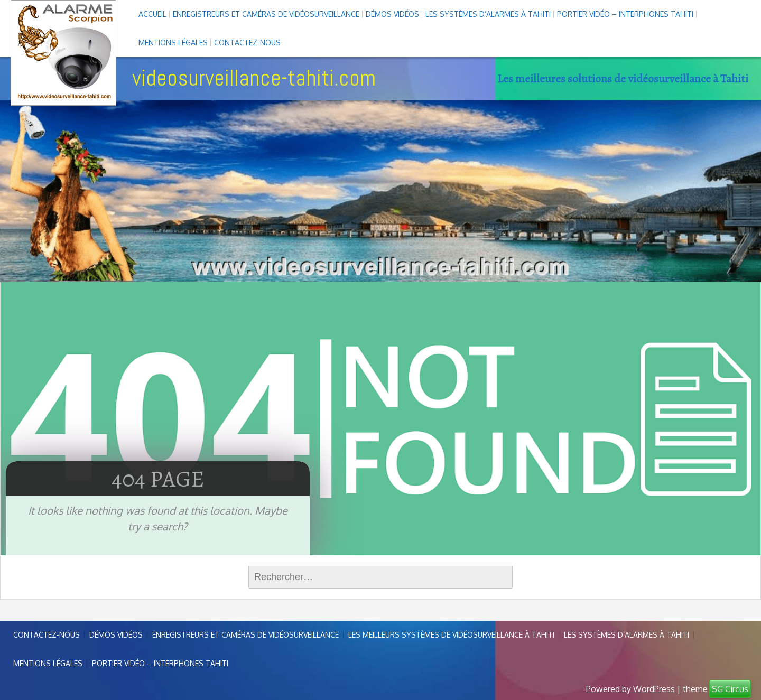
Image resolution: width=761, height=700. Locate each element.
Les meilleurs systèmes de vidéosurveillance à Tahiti (451, 635)
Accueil (152, 14)
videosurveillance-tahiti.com (254, 78)
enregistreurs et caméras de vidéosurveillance (266, 14)
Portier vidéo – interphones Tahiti (625, 14)
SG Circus (730, 689)
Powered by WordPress (630, 689)
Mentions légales (173, 43)
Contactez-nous (247, 43)
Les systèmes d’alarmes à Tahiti (488, 14)
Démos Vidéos (392, 14)
